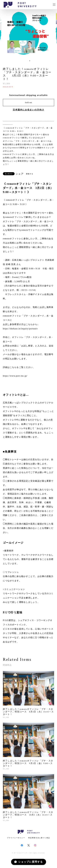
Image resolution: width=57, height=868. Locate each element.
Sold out (28, 102)
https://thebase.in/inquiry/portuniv (20, 329)
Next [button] (52, 34)
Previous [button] (5, 34)
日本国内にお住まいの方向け (28, 110)
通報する (30, 174)
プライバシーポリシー (16, 838)
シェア (20, 174)
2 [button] (30, 61)
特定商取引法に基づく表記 (39, 838)
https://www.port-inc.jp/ (15, 376)
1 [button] (28, 61)
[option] (29, 34)
